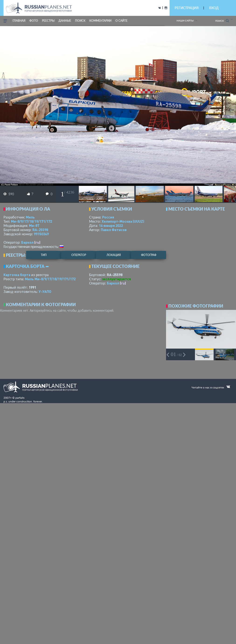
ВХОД (214, 8)
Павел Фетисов (114, 230)
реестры (48, 21)
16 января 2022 (111, 225)
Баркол (27, 242)
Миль (30, 217)
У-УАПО (45, 291)
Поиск (222, 21)
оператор (79, 255)
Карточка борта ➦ (27, 266)
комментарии (100, 21)
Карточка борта (17, 275)
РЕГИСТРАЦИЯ (187, 8)
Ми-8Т (34, 225)
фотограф (149, 255)
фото (34, 21)
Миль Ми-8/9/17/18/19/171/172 (50, 279)
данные (65, 21)
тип (44, 255)
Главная (19, 21)
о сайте (121, 21)
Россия (108, 217)
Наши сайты (185, 21)
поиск (80, 21)
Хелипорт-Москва (123, 221)
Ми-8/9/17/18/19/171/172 (31, 221)
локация (114, 255)
